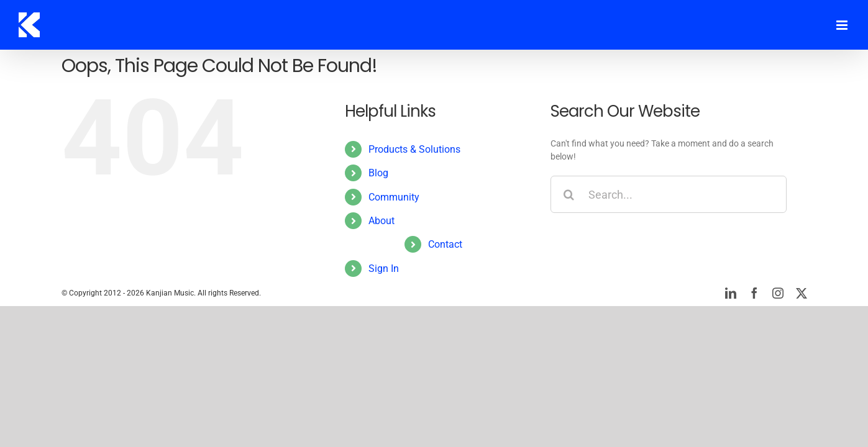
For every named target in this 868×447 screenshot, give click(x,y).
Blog (378, 173)
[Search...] (669, 194)
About (381, 221)
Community (394, 197)
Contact (445, 244)
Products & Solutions (414, 149)
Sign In (384, 269)
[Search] (569, 194)
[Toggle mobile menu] (843, 25)
